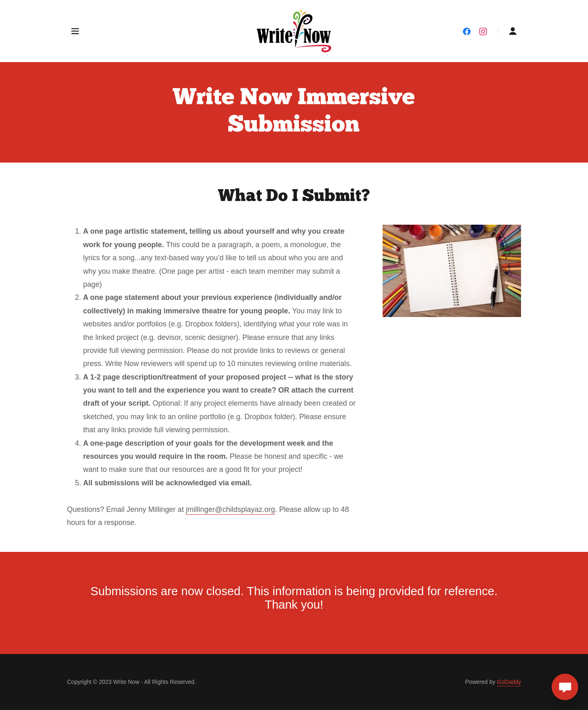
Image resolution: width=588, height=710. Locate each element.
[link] (294, 31)
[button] (75, 31)
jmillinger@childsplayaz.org (230, 509)
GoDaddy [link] (509, 682)
